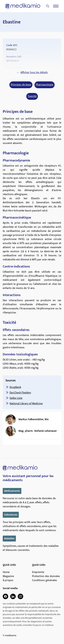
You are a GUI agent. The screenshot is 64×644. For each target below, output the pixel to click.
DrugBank (15, 387)
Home (6, 572)
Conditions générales (45, 580)
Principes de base (21, 85)
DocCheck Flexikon (20, 393)
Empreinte (38, 572)
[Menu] (56, 6)
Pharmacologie (45, 85)
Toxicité (32, 96)
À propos (8, 580)
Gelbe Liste (16, 398)
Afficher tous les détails (32, 72)
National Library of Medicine (26, 404)
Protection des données (46, 576)
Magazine (8, 576)
